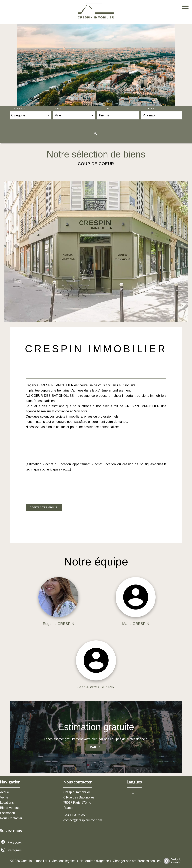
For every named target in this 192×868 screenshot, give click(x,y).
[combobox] (30, 115)
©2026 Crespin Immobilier (29, 861)
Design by (172, 861)
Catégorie (20, 109)
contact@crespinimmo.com (83, 820)
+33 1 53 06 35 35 (76, 815)
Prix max (150, 109)
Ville (60, 109)
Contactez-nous (44, 508)
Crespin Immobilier (77, 792)
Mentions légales (63, 861)
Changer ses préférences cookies (137, 861)
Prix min (106, 109)
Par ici (96, 747)
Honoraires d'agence (94, 861)
